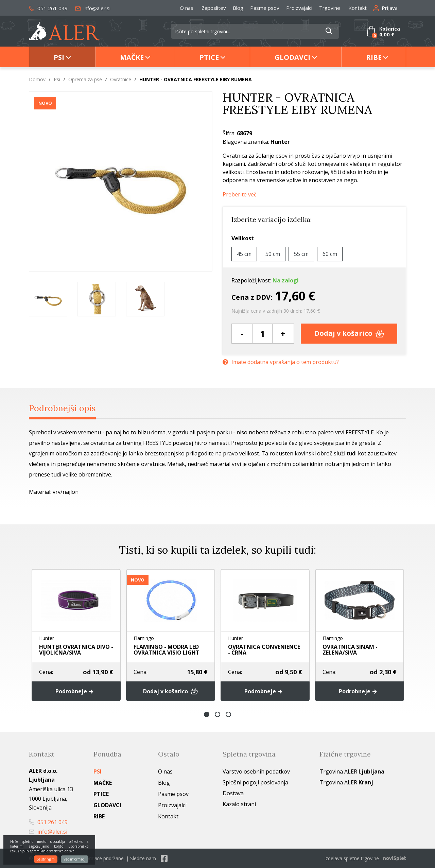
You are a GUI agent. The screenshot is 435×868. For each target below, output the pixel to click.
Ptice (209, 57)
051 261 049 (48, 8)
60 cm (330, 254)
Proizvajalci (299, 8)
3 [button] (228, 714)
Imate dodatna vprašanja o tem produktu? (281, 362)
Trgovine (330, 8)
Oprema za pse (85, 79)
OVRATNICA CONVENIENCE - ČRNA (264, 650)
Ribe (374, 57)
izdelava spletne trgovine (352, 858)
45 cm (244, 254)
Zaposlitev (214, 8)
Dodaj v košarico (349, 333)
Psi (59, 57)
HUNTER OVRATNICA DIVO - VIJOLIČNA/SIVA (76, 650)
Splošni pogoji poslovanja (255, 782)
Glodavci (292, 57)
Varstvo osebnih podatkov (256, 771)
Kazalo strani (239, 804)
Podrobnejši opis (62, 408)
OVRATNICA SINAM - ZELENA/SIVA (350, 650)
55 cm (301, 254)
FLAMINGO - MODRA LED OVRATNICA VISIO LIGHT (167, 650)
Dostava (233, 793)
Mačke (132, 57)
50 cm (273, 254)
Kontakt (358, 8)
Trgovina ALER (352, 771)
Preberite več (240, 195)
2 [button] (217, 714)
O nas (187, 8)
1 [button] (207, 714)
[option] (48, 299)
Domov (37, 79)
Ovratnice (121, 79)
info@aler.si (93, 8)
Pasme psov (265, 8)
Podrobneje (76, 691)
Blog (238, 8)
